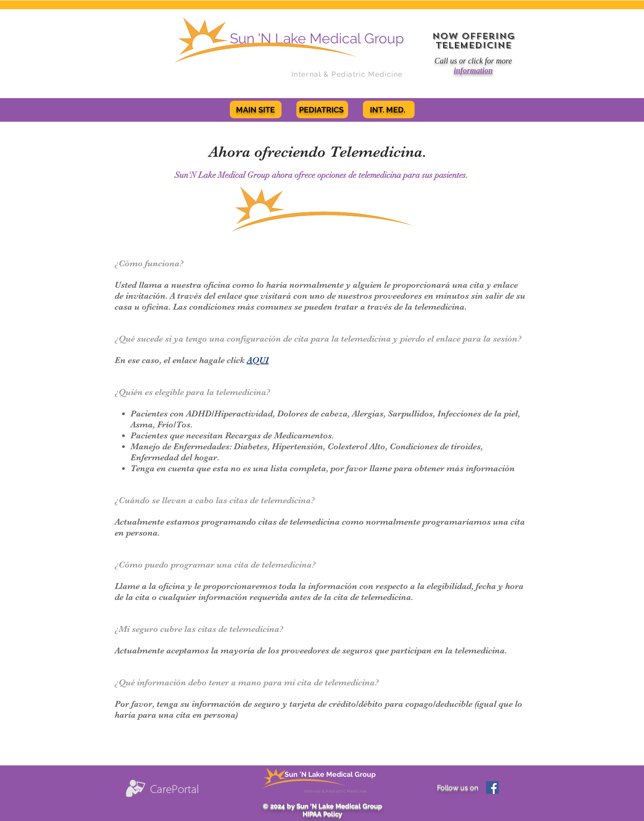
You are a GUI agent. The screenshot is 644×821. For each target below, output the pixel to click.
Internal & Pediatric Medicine (347, 74)
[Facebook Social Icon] (492, 788)
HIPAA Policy (322, 814)
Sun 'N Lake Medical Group (330, 774)
